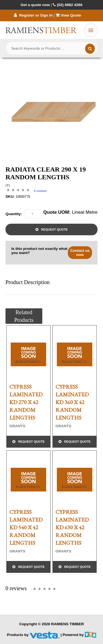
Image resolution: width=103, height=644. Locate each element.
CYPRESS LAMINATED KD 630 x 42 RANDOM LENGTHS (72, 527)
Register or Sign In (33, 15)
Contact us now (80, 253)
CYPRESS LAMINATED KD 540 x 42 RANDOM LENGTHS (26, 527)
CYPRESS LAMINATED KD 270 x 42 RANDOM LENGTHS (26, 402)
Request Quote (54, 229)
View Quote (69, 15)
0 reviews (40, 191)
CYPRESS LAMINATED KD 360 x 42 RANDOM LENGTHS (72, 402)
